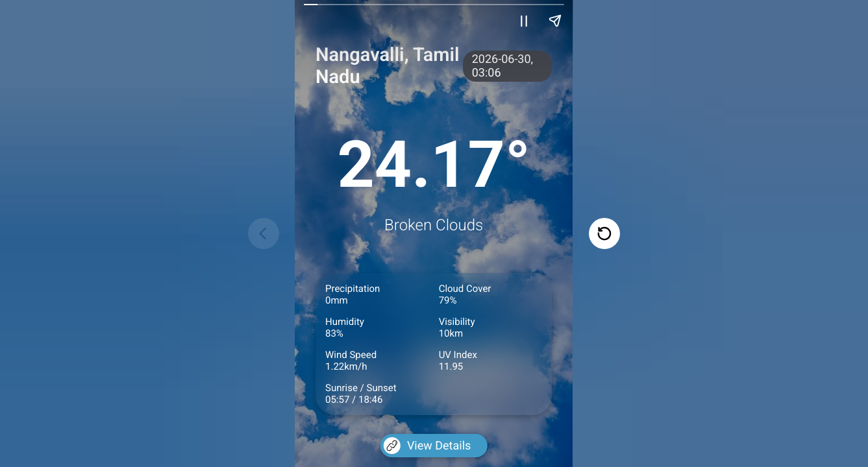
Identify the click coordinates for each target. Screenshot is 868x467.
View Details (427, 446)
